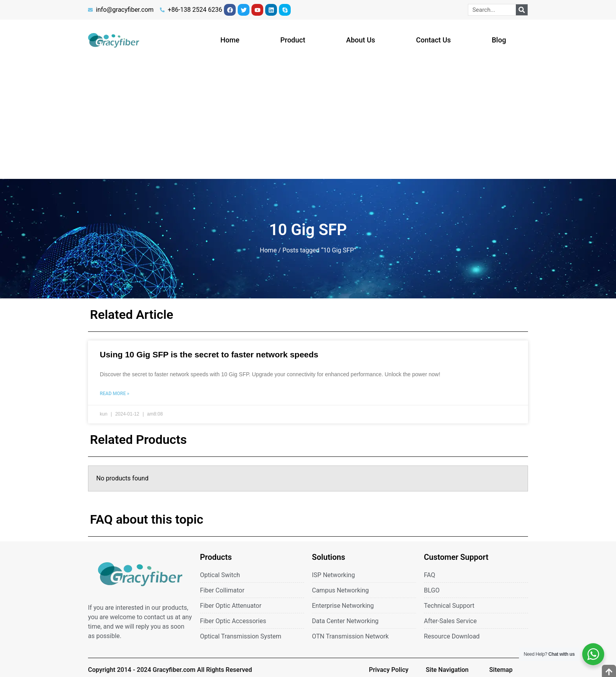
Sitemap (501, 670)
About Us (361, 40)
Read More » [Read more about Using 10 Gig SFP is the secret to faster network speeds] (115, 394)
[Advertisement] (308, 120)
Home (230, 40)
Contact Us (434, 40)
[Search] (522, 10)
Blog (499, 40)
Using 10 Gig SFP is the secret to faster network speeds (209, 354)
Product (293, 40)
